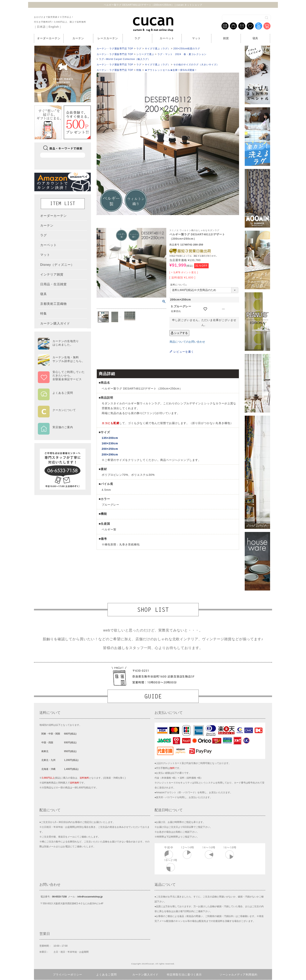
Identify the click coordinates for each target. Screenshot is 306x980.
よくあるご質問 (106, 975)
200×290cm (110, 454)
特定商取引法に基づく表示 (184, 975)
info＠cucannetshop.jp (90, 897)
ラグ (137, 38)
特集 (139, 70)
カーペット (167, 38)
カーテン (78, 38)
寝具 (255, 38)
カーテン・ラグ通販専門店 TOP (115, 49)
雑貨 (226, 38)
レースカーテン (108, 38)
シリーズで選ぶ (145, 54)
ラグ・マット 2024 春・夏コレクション (182, 54)
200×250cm (110, 449)
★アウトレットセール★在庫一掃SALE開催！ (171, 70)
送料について (179, 285)
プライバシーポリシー (68, 975)
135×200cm (110, 438)
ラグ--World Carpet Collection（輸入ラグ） (125, 59)
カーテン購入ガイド (145, 975)
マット (196, 38)
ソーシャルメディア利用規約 (239, 975)
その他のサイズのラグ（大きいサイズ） (196, 65)
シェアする (179, 333)
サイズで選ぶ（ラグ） (157, 49)
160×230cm (110, 443)
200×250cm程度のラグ (187, 49)
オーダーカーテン (49, 38)
